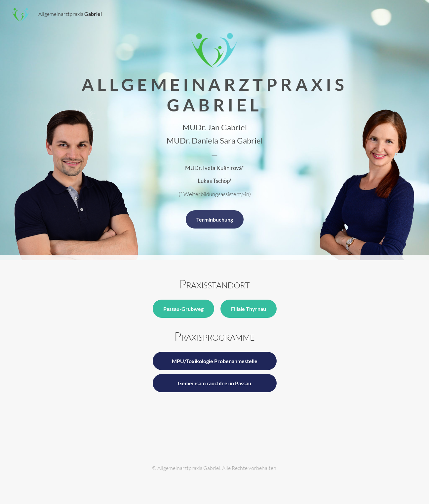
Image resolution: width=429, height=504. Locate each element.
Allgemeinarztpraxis (56, 15)
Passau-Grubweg (183, 309)
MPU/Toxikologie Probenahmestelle (215, 361)
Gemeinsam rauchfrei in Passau (214, 383)
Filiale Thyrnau (249, 309)
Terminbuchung (215, 219)
